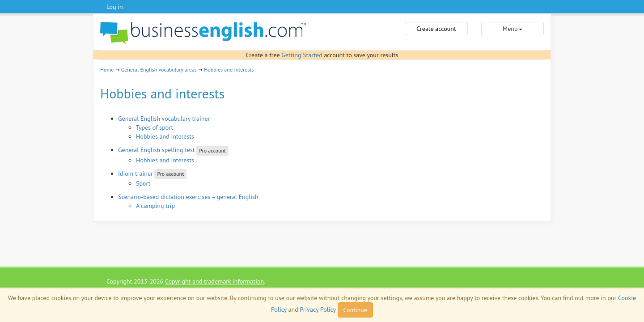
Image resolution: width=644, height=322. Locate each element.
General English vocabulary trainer (164, 119)
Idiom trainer (136, 174)
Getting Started (302, 55)
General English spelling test (157, 150)
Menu (512, 29)
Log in (115, 7)
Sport (143, 183)
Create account (436, 29)
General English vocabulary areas (159, 70)
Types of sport (155, 127)
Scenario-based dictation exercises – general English (188, 197)
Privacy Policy (318, 309)
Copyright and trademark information (214, 281)
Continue (355, 310)
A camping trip (155, 206)
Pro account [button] (212, 150)
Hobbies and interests (229, 70)
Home (107, 70)
